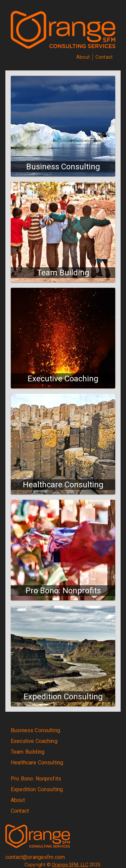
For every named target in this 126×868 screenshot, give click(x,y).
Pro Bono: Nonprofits (36, 779)
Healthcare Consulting (37, 763)
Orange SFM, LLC (70, 865)
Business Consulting (35, 730)
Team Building (28, 752)
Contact (104, 57)
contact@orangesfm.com (35, 857)
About (83, 57)
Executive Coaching (34, 741)
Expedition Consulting (37, 789)
